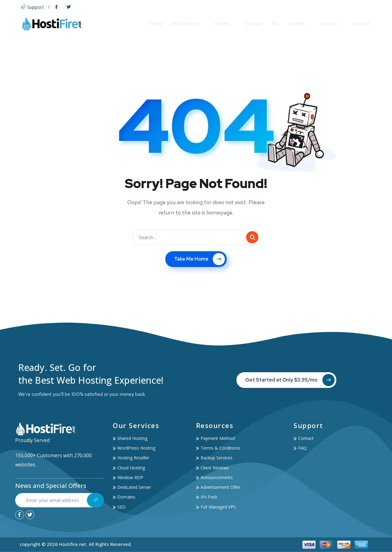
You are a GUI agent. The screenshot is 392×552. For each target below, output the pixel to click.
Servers (226, 24)
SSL (275, 24)
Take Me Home (199, 259)
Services (299, 24)
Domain (254, 24)
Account (332, 24)
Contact (362, 24)
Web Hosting (189, 24)
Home (157, 24)
